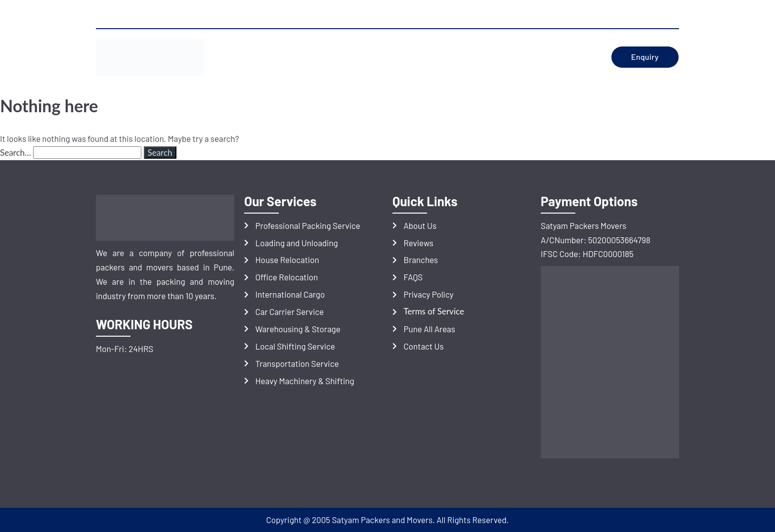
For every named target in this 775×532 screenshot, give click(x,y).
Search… (16, 153)
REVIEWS (394, 57)
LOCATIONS (445, 57)
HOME (247, 57)
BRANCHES (500, 57)
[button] (342, 57)
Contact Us (557, 57)
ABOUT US (290, 57)
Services (340, 57)
